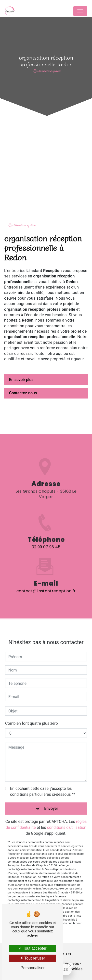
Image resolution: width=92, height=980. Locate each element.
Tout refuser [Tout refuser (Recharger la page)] (33, 958)
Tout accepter (33, 948)
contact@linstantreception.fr (46, 586)
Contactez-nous (23, 393)
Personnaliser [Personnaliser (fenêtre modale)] (33, 968)
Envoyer (51, 804)
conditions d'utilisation (67, 823)
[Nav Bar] (80, 11)
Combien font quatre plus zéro (32, 718)
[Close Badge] (70, 965)
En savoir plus (21, 380)
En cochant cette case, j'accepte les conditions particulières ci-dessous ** (43, 787)
